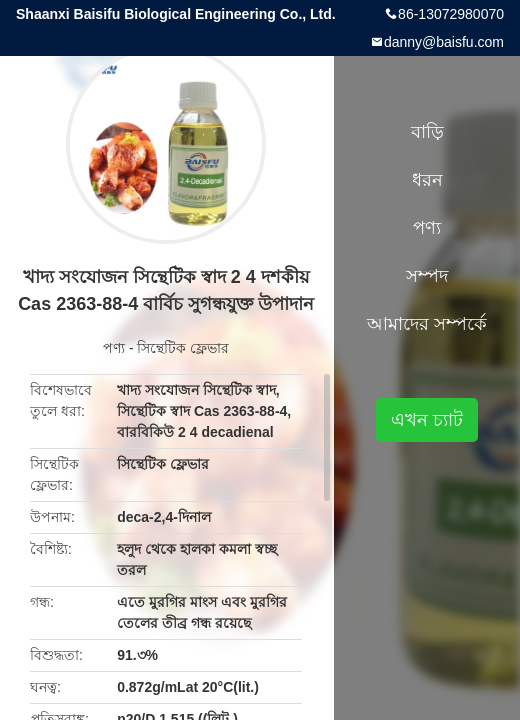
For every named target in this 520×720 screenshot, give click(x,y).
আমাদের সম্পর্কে (427, 324)
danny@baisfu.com (444, 42)
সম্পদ (427, 276)
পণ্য (114, 348)
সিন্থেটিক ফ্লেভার (183, 348)
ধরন (427, 180)
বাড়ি (427, 132)
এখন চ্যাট (427, 420)
